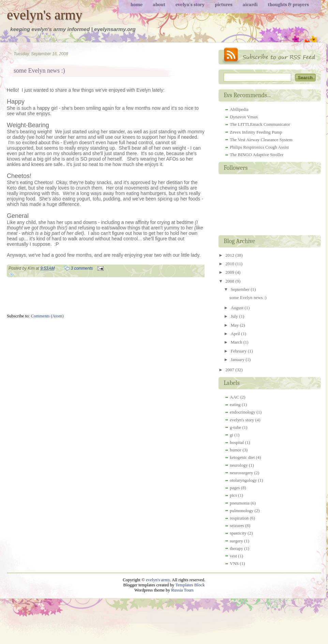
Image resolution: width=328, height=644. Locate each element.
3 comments (82, 268)
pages (235, 488)
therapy (236, 548)
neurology (239, 465)
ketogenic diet (242, 457)
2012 (230, 255)
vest (233, 556)
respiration (239, 518)
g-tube (235, 427)
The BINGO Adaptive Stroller (257, 155)
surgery (236, 541)
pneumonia (240, 503)
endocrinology (243, 412)
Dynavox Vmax (244, 117)
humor (236, 450)
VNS (234, 563)
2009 (230, 272)
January (238, 360)
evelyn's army (45, 15)
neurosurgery (241, 473)
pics (233, 495)
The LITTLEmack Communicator (260, 124)
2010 (230, 264)
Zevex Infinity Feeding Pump (256, 132)
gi (232, 435)
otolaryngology (243, 480)
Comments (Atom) (47, 316)
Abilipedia (239, 109)
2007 (230, 370)
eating (235, 405)
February (239, 351)
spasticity (238, 533)
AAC (234, 397)
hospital (237, 442)
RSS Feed (270, 56)
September (241, 289)
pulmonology (242, 511)
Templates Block (190, 585)
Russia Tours (182, 590)
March (237, 342)
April (236, 334)
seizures (237, 526)
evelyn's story (242, 420)
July (235, 316)
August (237, 308)
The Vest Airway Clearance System (261, 140)
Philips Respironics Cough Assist (259, 147)
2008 (230, 281)
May (235, 325)
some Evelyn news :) (39, 71)
